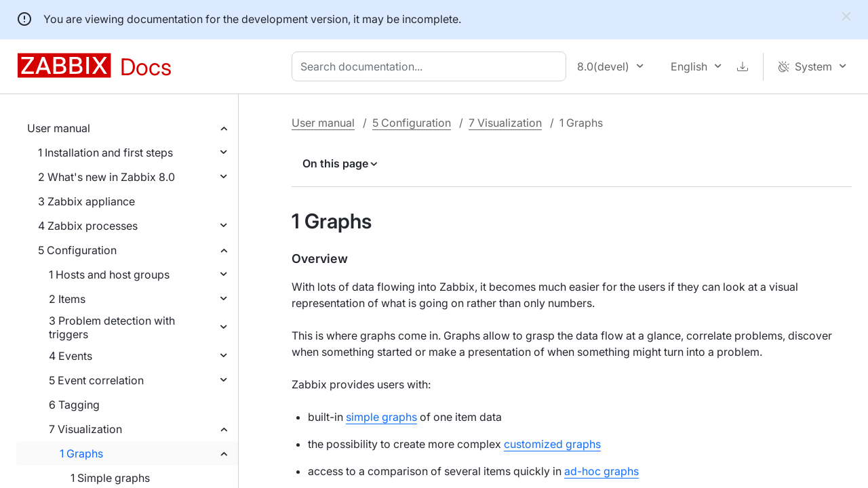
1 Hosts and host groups (109, 274)
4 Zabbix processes (88, 226)
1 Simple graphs (110, 478)
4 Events (71, 356)
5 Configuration (77, 250)
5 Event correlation (96, 380)
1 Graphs (81, 453)
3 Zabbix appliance (86, 201)
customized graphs (552, 444)
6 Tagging (74, 405)
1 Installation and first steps (105, 152)
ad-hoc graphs (601, 471)
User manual (59, 128)
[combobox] (432, 66)
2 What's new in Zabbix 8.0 (106, 177)
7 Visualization (85, 429)
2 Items (67, 299)
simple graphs (381, 417)
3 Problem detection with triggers (112, 327)
